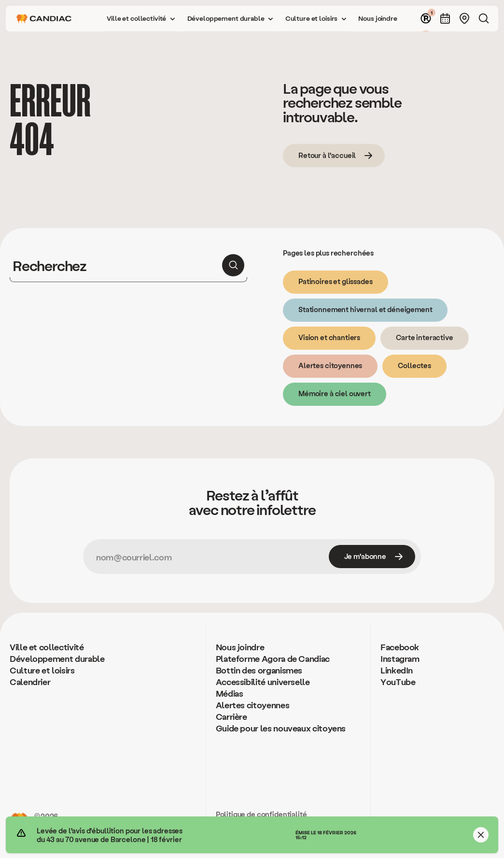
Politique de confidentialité (261, 814)
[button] (141, 19)
